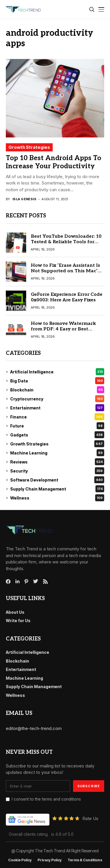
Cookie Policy (20, 860)
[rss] (45, 581)
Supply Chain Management (57, 489)
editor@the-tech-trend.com (34, 728)
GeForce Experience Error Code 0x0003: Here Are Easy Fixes (67, 297)
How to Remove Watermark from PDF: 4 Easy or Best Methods (63, 329)
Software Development (57, 480)
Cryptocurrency (57, 399)
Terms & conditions (85, 860)
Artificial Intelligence (57, 372)
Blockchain (57, 390)
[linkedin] (17, 581)
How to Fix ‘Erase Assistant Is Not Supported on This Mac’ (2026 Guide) (65, 271)
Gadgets (57, 435)
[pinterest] (26, 581)
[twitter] (36, 581)
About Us (15, 612)
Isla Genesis (24, 199)
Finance (57, 417)
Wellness (57, 498)
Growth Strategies (29, 147)
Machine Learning (57, 453)
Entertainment (57, 408)
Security (57, 471)
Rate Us (90, 818)
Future (57, 426)
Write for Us (18, 621)
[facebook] (8, 581)
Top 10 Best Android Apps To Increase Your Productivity (54, 162)
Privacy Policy (50, 860)
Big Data (57, 381)
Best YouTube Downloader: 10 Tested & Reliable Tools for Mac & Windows (66, 242)
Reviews (57, 462)
